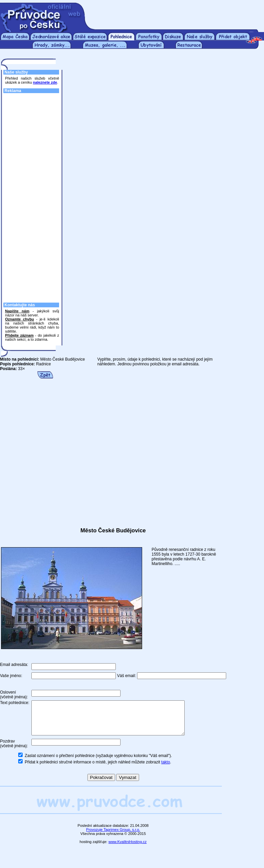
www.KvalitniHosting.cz (127, 849)
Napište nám (17, 311)
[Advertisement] (32, 196)
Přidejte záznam (19, 335)
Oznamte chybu (19, 319)
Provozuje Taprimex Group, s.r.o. (113, 837)
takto (166, 769)
